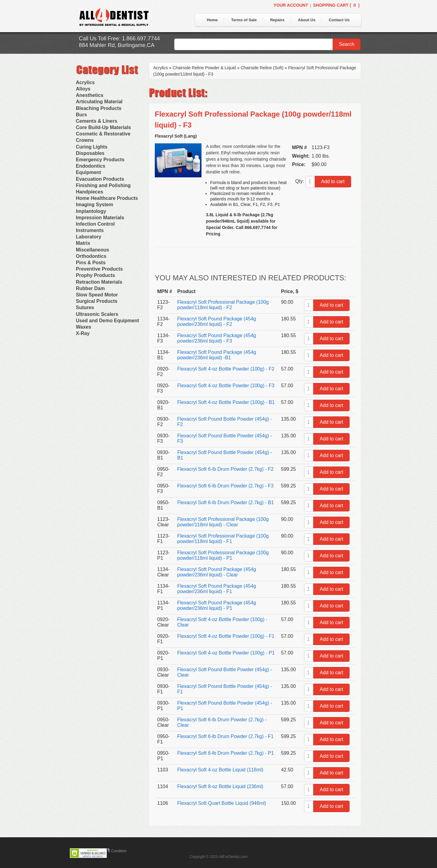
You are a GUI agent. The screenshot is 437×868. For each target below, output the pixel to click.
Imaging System (95, 205)
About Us (307, 20)
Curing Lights (92, 147)
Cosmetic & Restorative (103, 134)
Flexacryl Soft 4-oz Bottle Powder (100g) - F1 (226, 636)
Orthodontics (91, 256)
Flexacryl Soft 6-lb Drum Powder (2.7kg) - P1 (225, 753)
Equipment (88, 172)
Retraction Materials (99, 282)
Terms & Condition (112, 851)
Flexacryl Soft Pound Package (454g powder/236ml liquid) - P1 (217, 605)
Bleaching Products (99, 108)
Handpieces (90, 192)
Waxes (83, 327)
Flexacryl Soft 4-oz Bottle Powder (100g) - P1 (226, 653)
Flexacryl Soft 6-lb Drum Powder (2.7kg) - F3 (225, 486)
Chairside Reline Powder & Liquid (204, 68)
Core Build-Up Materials (103, 127)
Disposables (90, 153)
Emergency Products (100, 160)
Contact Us (339, 20)
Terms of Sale (244, 20)
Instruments (90, 230)
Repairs (277, 20)
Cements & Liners (97, 121)
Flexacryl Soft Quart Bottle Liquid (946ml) (222, 803)
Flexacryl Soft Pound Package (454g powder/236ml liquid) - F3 (217, 338)
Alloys (83, 89)
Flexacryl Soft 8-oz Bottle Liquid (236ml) (220, 786)
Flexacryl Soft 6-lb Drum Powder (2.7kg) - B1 (225, 502)
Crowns (85, 140)
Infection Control (95, 224)
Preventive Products (99, 269)
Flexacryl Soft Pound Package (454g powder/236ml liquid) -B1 (217, 355)
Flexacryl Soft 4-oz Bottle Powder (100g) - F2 (226, 369)
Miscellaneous (92, 250)
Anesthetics (90, 95)
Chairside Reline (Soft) (262, 68)
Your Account (291, 5)
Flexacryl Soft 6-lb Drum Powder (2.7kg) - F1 (225, 736)
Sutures (85, 308)
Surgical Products (97, 301)
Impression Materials (100, 218)
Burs (81, 115)
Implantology (91, 211)
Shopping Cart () (336, 5)
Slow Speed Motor (97, 295)
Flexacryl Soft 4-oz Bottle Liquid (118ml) (220, 770)
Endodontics (91, 166)
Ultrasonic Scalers (97, 314)
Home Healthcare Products (107, 198)
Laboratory (89, 237)
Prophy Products (95, 275)
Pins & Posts (91, 263)
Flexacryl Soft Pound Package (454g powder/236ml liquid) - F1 (217, 589)
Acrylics (85, 82)
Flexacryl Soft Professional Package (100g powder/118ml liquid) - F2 (223, 305)
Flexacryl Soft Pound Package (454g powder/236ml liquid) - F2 (217, 321)
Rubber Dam (90, 288)
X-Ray (83, 333)
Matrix (83, 243)
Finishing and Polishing (103, 185)
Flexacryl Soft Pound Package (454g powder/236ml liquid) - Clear (217, 572)
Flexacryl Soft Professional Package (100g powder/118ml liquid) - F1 (223, 539)
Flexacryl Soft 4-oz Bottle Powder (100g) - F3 (226, 386)
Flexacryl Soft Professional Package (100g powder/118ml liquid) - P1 (223, 555)
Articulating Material (99, 102)
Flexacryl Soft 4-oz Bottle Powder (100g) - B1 (226, 402)
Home (212, 20)
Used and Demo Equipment (107, 321)
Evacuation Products (100, 179)
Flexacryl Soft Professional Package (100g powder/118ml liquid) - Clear (223, 522)
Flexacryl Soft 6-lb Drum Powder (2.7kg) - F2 (225, 469)
